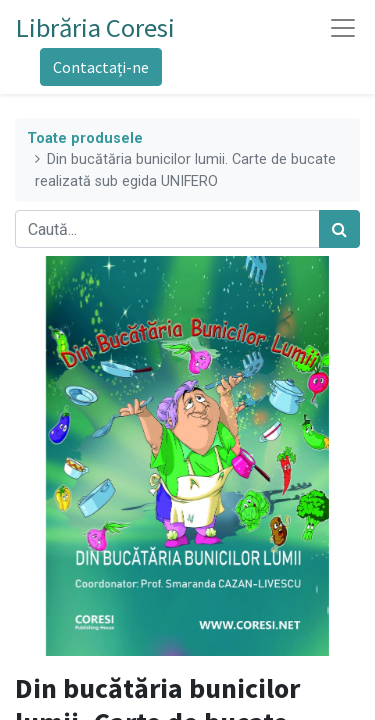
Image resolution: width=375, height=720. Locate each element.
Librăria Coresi (95, 27)
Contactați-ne (101, 67)
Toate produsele (85, 138)
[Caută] (339, 229)
